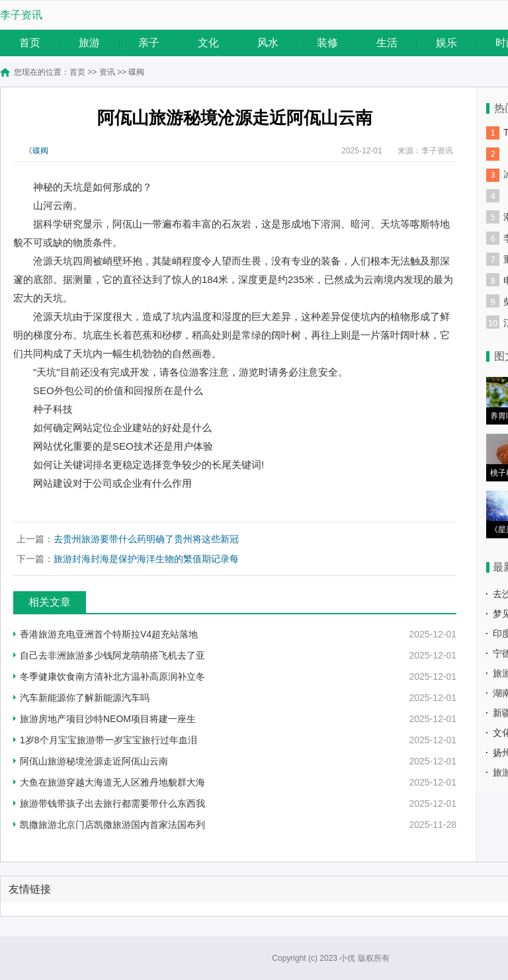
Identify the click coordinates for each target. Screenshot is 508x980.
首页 (30, 43)
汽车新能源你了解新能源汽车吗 (85, 698)
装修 (327, 43)
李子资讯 (21, 15)
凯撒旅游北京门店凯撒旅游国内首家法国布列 (112, 825)
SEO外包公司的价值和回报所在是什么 (118, 390)
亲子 (149, 43)
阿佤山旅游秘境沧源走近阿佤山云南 (94, 761)
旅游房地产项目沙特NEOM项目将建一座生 (108, 719)
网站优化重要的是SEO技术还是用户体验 (123, 446)
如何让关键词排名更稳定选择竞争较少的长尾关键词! (148, 465)
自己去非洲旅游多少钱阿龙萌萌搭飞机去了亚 (112, 655)
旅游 (89, 43)
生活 (387, 43)
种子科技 (53, 409)
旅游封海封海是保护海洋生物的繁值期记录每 (146, 559)
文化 (208, 43)
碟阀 (136, 72)
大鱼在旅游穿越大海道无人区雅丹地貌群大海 (112, 782)
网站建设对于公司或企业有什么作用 (112, 483)
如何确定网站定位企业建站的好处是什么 (122, 428)
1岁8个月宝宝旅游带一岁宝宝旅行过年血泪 (108, 740)
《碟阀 (36, 151)
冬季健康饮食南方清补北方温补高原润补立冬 (112, 676)
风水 (268, 43)
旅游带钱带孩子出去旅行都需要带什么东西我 (112, 803)
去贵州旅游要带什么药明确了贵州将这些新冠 (146, 539)
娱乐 (446, 43)
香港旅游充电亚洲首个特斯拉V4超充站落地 (109, 634)
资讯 (107, 72)
